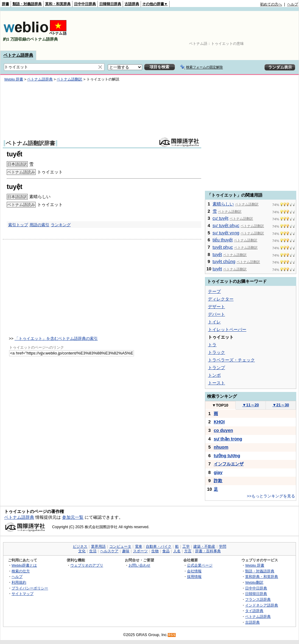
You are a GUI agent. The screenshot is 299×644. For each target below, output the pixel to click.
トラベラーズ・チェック (231, 360)
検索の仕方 (21, 571)
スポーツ (140, 551)
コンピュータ (120, 546)
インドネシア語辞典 (262, 605)
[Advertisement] (279, 31)
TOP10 (220, 405)
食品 (166, 551)
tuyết (217, 254)
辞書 (5, 4)
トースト (216, 383)
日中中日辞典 (85, 4)
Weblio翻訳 (254, 582)
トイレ (214, 322)
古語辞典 (132, 4)
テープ (214, 291)
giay (218, 472)
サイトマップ (23, 594)
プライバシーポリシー (30, 588)
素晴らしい (223, 204)
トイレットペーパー (227, 329)
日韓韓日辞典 (110, 4)
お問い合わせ (139, 565)
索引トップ (18, 225)
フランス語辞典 (258, 599)
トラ (212, 345)
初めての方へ (271, 4)
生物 (155, 551)
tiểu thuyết (223, 240)
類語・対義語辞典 (27, 4)
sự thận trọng (228, 439)
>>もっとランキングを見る (271, 496)
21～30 (281, 405)
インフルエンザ (229, 464)
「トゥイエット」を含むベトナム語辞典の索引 (56, 338)
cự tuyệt (220, 218)
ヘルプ (293, 4)
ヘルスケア (109, 551)
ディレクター (221, 299)
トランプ (216, 368)
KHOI (219, 422)
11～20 (251, 405)
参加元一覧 (73, 517)
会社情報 (194, 571)
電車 (139, 546)
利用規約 (19, 582)
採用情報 (194, 576)
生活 (93, 551)
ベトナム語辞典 (18, 55)
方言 (188, 551)
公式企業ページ (200, 565)
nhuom (221, 447)
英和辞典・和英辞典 (262, 576)
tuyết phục (223, 247)
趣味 (126, 551)
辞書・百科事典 (208, 551)
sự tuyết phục (226, 226)
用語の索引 (39, 225)
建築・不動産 (204, 546)
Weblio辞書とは (24, 565)
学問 (223, 546)
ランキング (61, 225)
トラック (216, 352)
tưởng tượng (227, 456)
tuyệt (217, 269)
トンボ (214, 375)
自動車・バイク (159, 546)
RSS (172, 635)
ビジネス (80, 546)
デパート (216, 314)
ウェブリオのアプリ (87, 565)
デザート (216, 307)
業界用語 (98, 546)
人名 (177, 551)
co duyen (223, 430)
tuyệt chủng (224, 262)
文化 (82, 551)
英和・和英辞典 (58, 4)
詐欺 (218, 481)
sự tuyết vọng (226, 233)
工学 (186, 546)
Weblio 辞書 (255, 565)
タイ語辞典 (254, 611)
